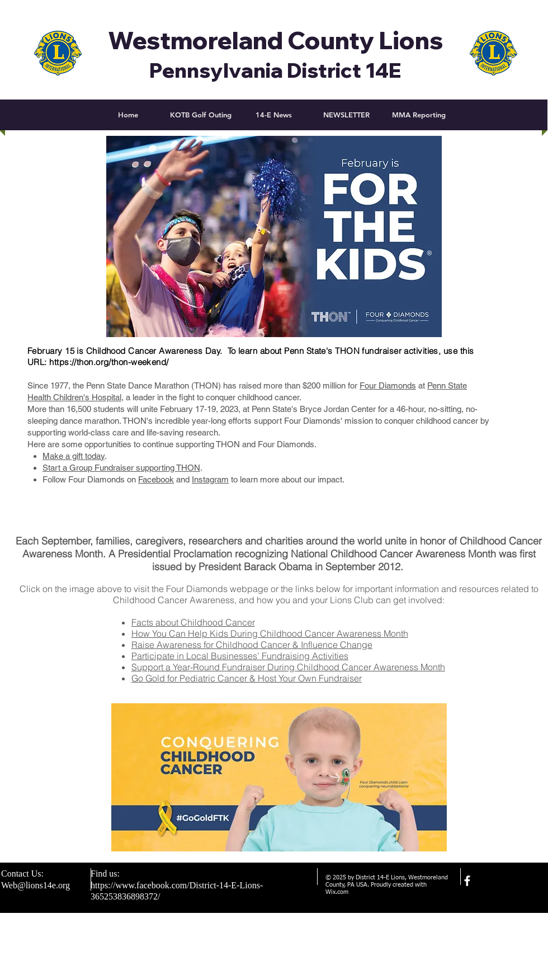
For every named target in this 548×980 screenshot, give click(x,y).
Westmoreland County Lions (276, 40)
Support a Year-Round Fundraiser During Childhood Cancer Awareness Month (288, 667)
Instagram (210, 479)
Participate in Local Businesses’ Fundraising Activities (240, 656)
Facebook (156, 479)
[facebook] (467, 881)
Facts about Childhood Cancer (193, 622)
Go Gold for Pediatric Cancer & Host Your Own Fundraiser (247, 678)
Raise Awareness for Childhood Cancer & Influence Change (252, 645)
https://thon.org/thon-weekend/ (109, 362)
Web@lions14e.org (36, 885)
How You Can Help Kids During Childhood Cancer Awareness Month (270, 633)
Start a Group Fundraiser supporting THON (121, 468)
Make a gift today (74, 456)
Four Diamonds (388, 385)
